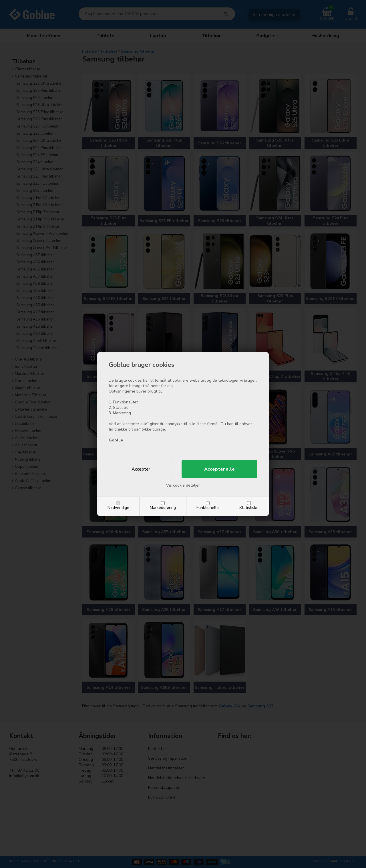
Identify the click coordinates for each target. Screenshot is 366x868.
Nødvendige (118, 508)
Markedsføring (163, 508)
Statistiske (249, 508)
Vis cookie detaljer (183, 485)
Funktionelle (208, 508)
